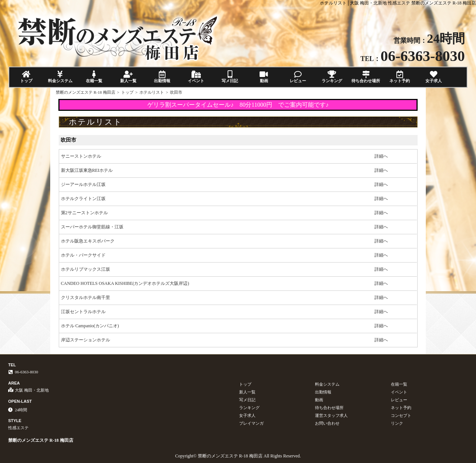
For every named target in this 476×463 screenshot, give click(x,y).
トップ (26, 77)
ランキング (332, 77)
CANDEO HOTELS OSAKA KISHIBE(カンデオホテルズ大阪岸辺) (125, 283)
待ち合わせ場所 (366, 77)
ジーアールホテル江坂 (83, 184)
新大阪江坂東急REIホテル (87, 170)
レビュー (298, 77)
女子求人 (434, 77)
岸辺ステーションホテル (86, 340)
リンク (397, 423)
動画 (264, 77)
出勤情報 (162, 77)
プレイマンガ (251, 423)
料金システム (60, 77)
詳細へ (381, 156)
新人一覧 (128, 77)
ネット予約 (400, 77)
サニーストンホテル (81, 156)
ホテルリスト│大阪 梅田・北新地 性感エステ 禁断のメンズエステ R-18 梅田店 (398, 3)
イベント (196, 77)
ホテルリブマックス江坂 (86, 269)
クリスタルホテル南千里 (86, 298)
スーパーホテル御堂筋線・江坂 (92, 227)
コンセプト (401, 415)
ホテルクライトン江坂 (83, 199)
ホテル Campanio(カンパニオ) (90, 326)
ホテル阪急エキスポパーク (88, 241)
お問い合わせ (327, 423)
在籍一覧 (94, 77)
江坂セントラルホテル (83, 312)
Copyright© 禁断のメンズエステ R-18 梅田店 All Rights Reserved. (238, 456)
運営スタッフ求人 (331, 415)
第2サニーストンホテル (84, 213)
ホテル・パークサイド (83, 255)
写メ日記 (230, 77)
